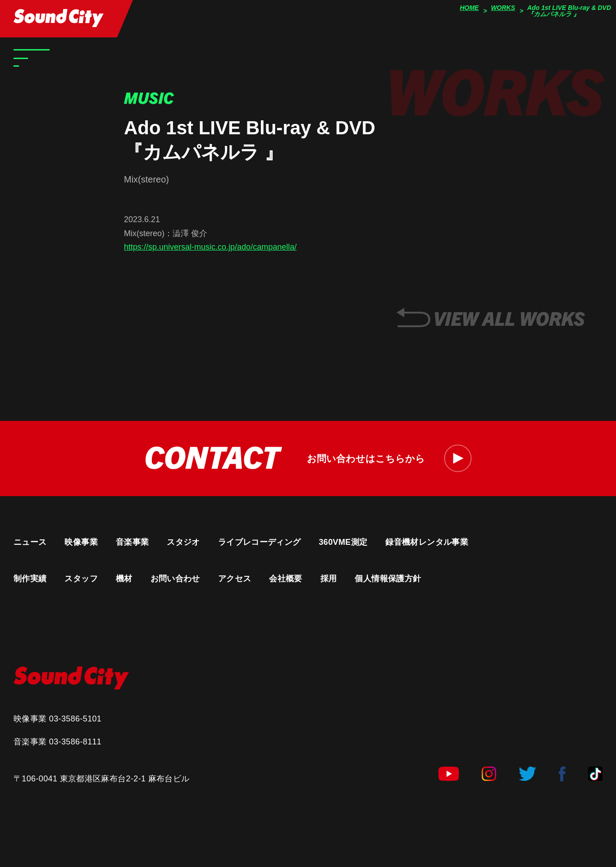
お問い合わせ (175, 579)
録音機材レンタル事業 (427, 542)
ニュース (30, 542)
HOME (469, 8)
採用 (329, 579)
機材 (124, 579)
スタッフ (81, 579)
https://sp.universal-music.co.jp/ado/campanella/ (210, 247)
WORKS (503, 8)
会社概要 (285, 579)
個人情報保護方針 (388, 579)
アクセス (235, 579)
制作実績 (30, 579)
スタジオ (183, 542)
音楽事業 (132, 542)
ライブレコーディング (260, 542)
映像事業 (81, 542)
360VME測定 (343, 542)
